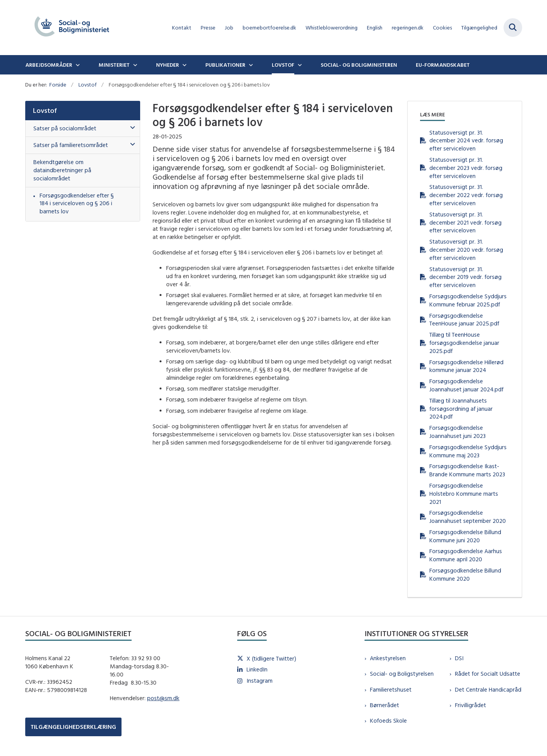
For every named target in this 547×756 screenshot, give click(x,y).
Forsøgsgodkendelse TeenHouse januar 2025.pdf (464, 320)
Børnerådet (385, 705)
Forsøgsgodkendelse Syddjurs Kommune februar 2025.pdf (468, 300)
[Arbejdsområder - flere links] (77, 65)
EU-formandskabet (443, 65)
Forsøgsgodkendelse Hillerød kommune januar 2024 (466, 366)
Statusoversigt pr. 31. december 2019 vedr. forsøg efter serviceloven (465, 277)
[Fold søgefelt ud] (513, 28)
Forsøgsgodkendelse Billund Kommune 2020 (465, 574)
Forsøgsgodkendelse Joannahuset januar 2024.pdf (466, 385)
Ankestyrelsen (388, 658)
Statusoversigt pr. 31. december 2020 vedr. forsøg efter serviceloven (466, 250)
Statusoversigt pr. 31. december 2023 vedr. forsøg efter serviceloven (466, 168)
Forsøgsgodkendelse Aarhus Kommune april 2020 (466, 555)
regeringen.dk (408, 28)
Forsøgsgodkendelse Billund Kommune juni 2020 (465, 536)
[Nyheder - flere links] (184, 65)
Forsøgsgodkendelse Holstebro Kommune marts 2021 (464, 494)
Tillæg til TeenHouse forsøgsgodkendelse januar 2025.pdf (464, 343)
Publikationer (225, 65)
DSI (459, 658)
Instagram (260, 681)
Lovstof (283, 65)
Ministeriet (114, 65)
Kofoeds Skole (388, 721)
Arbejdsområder (49, 65)
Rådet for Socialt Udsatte (488, 674)
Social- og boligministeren (359, 65)
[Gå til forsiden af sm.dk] (72, 28)
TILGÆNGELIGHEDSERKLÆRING (73, 727)
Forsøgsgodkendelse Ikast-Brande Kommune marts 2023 (467, 470)
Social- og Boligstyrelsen (402, 674)
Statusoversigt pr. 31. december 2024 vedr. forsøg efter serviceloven (466, 141)
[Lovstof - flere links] (299, 65)
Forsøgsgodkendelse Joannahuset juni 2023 (458, 432)
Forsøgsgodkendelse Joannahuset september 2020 (468, 517)
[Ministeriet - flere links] (134, 65)
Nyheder (168, 65)
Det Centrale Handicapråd (488, 689)
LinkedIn (257, 669)
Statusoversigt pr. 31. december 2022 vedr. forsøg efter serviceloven (466, 195)
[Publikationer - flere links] (250, 65)
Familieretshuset (391, 689)
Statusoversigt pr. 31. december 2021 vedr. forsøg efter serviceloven (465, 222)
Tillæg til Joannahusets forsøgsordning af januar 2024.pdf (461, 409)
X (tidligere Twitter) (271, 658)
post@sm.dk (163, 698)
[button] (131, 128)
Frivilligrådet (471, 705)
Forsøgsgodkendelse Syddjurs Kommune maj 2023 (468, 451)
